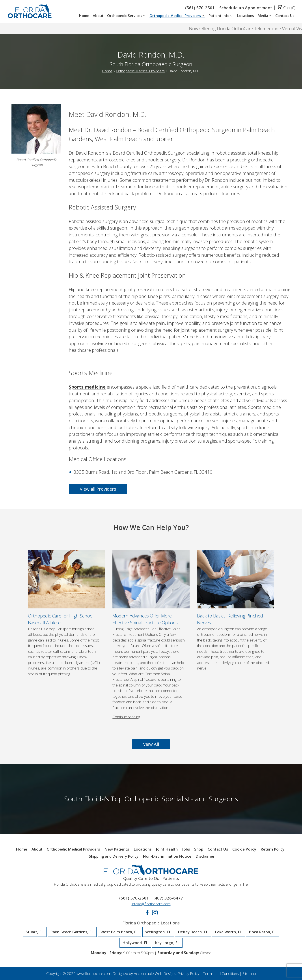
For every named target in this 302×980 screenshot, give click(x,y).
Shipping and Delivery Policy (114, 856)
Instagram (155, 913)
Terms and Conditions (221, 973)
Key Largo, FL (167, 943)
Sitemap (249, 973)
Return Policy (272, 849)
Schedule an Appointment (246, 8)
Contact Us (285, 16)
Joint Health (167, 849)
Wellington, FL (158, 932)
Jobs (186, 849)
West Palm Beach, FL (119, 932)
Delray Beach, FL (193, 932)
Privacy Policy (188, 973)
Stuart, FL (35, 932)
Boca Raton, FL (263, 932)
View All (151, 744)
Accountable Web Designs (155, 973)
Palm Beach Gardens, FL (72, 932)
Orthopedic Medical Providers (177, 16)
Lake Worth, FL (229, 932)
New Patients (117, 849)
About (98, 16)
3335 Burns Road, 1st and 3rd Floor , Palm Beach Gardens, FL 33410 (143, 472)
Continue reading (126, 717)
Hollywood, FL (135, 943)
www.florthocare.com (94, 973)
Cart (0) (287, 8)
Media (265, 16)
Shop (199, 849)
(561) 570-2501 (200, 8)
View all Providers (98, 489)
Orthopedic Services (127, 16)
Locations (245, 16)
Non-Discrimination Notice (167, 856)
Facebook (147, 913)
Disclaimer (205, 856)
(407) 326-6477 (168, 898)
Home (84, 16)
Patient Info (221, 16)
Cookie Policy (244, 849)
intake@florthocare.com (151, 904)
